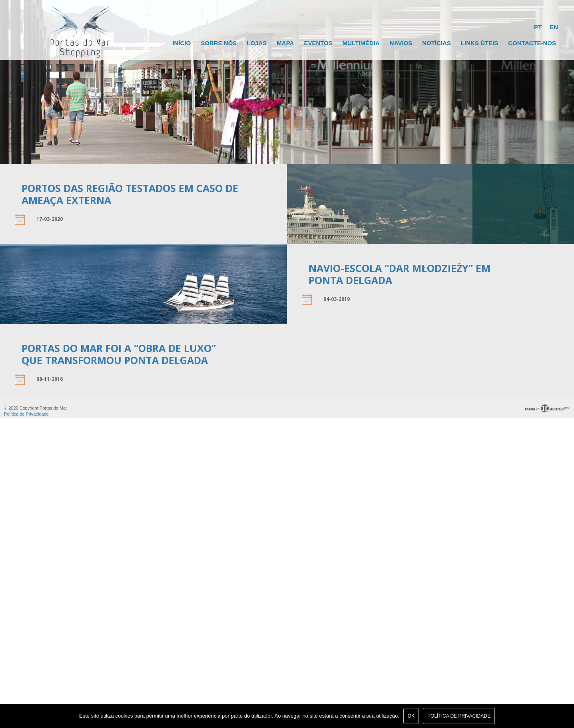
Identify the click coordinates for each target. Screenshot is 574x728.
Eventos (318, 43)
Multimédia (361, 43)
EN (554, 27)
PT (538, 27)
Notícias (436, 43)
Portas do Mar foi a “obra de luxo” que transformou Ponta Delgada (119, 354)
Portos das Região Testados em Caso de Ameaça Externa (130, 194)
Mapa (285, 43)
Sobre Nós (219, 43)
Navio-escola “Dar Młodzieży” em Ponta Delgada (400, 274)
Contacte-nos (532, 43)
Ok (411, 716)
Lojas (257, 43)
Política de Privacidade (26, 414)
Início (181, 43)
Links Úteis (479, 43)
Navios (401, 43)
